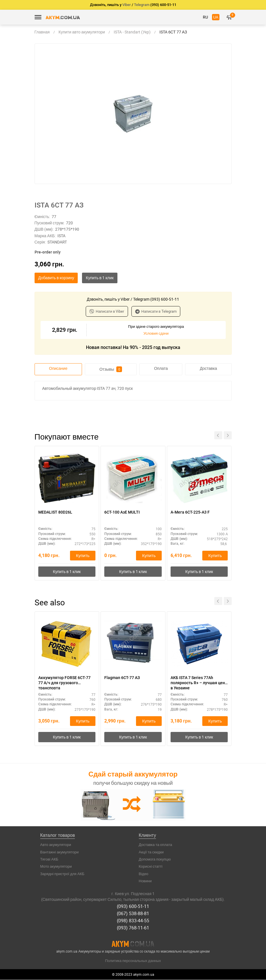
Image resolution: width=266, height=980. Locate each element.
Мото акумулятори (56, 869)
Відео (144, 877)
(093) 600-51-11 (133, 909)
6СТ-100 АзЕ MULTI (122, 512)
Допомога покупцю (155, 862)
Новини (145, 884)
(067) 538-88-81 (133, 915)
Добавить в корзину (56, 278)
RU (205, 17)
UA (216, 17)
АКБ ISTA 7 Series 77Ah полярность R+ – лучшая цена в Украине (199, 684)
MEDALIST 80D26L (55, 512)
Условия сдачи (156, 333)
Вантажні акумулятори (60, 855)
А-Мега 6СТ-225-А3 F (190, 512)
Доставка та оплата (156, 848)
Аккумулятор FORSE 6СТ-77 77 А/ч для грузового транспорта (64, 684)
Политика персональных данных (133, 961)
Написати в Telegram (156, 311)
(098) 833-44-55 (133, 922)
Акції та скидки (151, 855)
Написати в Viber (107, 311)
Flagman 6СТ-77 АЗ (122, 679)
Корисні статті (151, 869)
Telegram (142, 5)
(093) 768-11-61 (133, 929)
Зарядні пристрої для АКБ (62, 877)
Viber (127, 5)
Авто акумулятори (56, 848)
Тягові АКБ (49, 862)
